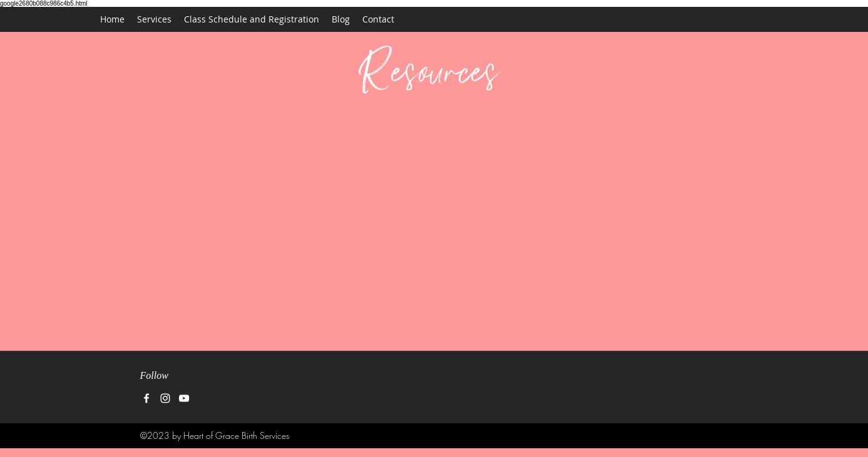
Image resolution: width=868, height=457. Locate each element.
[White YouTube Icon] (184, 398)
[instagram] (165, 398)
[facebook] (146, 398)
